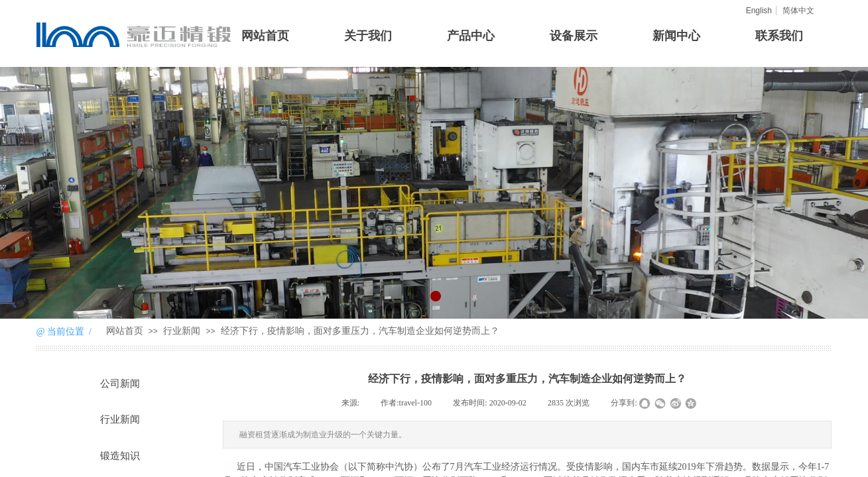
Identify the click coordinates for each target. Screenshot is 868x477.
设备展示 (574, 36)
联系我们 (779, 36)
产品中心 (471, 36)
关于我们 (368, 36)
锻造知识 (120, 456)
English (759, 11)
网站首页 (265, 36)
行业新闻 (182, 331)
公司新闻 (120, 384)
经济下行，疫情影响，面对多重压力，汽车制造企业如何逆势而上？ (360, 331)
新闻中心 (676, 36)
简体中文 (798, 11)
